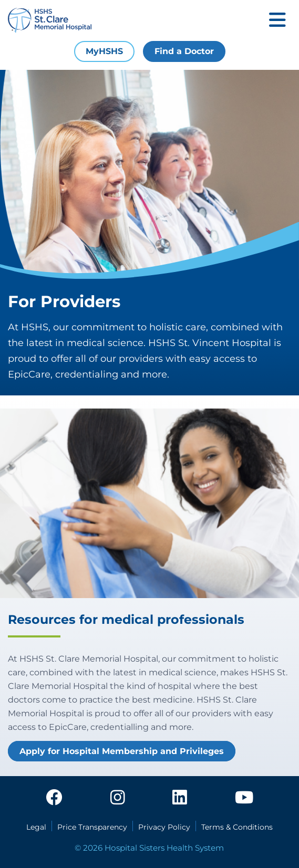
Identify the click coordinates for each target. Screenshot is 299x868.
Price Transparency (92, 827)
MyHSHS (104, 51)
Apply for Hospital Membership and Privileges (122, 751)
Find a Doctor (184, 51)
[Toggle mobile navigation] (277, 21)
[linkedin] (180, 798)
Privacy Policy (164, 827)
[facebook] (54, 798)
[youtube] (244, 798)
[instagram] (118, 798)
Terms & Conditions (237, 827)
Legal (36, 827)
